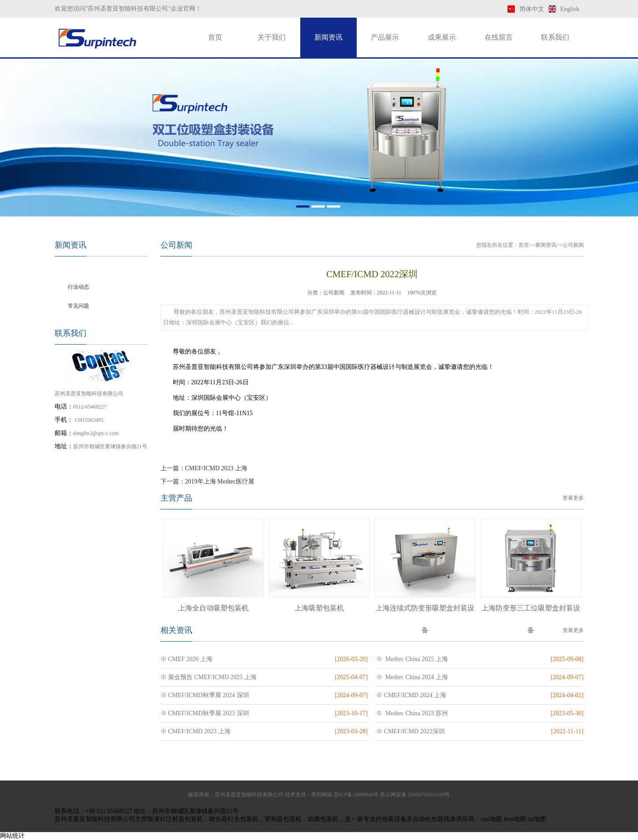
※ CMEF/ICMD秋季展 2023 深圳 (205, 713)
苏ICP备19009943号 (356, 795)
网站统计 (12, 836)
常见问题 (78, 306)
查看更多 (573, 498)
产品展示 (385, 37)
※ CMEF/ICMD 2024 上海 (411, 695)
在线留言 (499, 37)
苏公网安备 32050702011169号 (415, 795)
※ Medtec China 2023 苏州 (412, 713)
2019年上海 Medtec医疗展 (220, 481)
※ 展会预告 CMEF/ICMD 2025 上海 (209, 677)
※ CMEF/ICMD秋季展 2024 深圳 (205, 695)
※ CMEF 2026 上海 (187, 659)
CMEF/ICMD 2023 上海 (216, 468)
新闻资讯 (328, 37)
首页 (215, 37)
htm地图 (515, 819)
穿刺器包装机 (283, 819)
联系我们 (555, 37)
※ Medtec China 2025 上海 (412, 659)
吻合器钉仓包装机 (234, 819)
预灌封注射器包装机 (175, 819)
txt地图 (537, 819)
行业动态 (78, 287)
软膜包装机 (323, 819)
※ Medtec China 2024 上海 (412, 677)
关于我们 (272, 37)
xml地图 (492, 819)
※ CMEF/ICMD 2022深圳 (410, 731)
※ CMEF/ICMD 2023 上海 (196, 731)
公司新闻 (78, 268)
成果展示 (442, 37)
